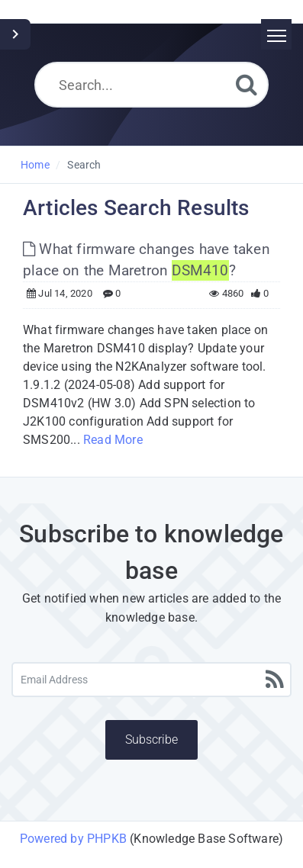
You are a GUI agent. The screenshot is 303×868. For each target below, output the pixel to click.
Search (84, 165)
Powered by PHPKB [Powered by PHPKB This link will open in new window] (73, 839)
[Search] (247, 84)
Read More (113, 440)
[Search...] (151, 85)
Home (35, 165)
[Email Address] (151, 680)
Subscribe (151, 739)
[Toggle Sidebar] (15, 34)
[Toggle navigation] (276, 34)
